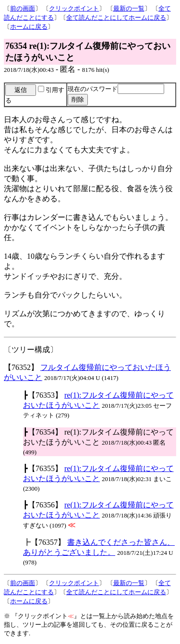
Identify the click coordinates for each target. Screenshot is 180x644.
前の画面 (23, 8)
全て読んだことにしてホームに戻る (116, 17)
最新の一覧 (129, 8)
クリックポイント (74, 8)
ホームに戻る (29, 27)
